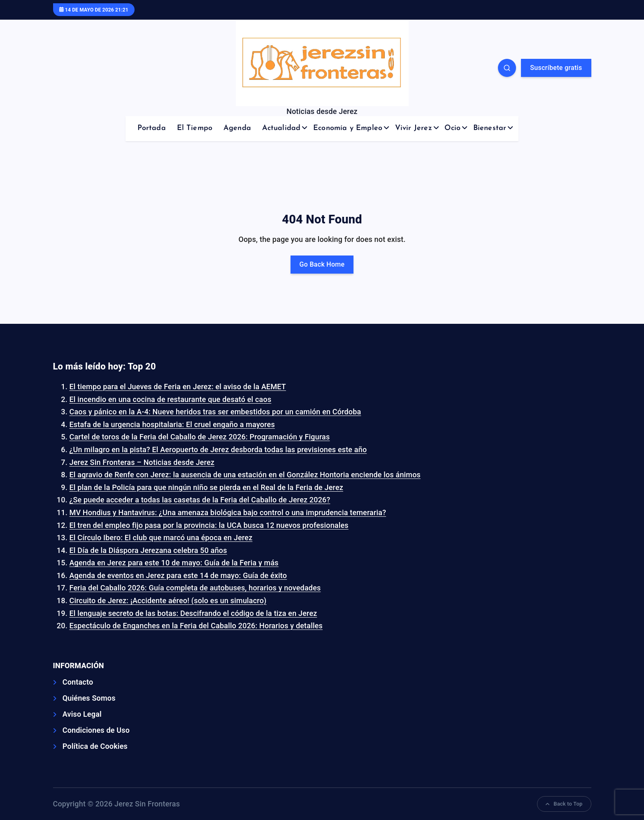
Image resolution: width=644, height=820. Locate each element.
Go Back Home (322, 264)
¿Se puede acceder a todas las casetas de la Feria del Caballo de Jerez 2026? (200, 500)
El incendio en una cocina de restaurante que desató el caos (171, 399)
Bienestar (490, 128)
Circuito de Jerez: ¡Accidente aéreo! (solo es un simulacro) (168, 600)
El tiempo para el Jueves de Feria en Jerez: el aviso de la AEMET (178, 387)
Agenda (237, 128)
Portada (152, 128)
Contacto (78, 682)
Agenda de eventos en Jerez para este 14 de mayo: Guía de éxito (178, 575)
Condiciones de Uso (96, 730)
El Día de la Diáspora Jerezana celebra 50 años (148, 550)
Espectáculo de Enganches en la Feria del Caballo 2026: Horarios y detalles (196, 626)
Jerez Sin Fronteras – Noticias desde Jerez (142, 462)
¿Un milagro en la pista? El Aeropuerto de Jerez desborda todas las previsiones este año (218, 449)
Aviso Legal (82, 714)
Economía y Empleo (348, 128)
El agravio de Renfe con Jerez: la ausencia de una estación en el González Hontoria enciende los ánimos (245, 475)
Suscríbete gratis (556, 68)
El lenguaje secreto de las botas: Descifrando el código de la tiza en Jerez (193, 613)
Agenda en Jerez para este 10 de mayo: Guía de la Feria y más (174, 563)
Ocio (452, 128)
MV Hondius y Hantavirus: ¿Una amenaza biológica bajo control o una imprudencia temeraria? (228, 512)
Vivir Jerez (414, 128)
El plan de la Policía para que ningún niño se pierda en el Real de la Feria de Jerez (206, 487)
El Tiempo (195, 128)
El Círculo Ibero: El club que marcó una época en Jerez (161, 538)
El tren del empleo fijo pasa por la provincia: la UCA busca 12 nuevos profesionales (209, 525)
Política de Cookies (95, 746)
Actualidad (281, 128)
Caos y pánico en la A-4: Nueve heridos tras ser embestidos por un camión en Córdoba (215, 412)
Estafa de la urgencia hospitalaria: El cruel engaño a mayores (172, 424)
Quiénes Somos (89, 698)
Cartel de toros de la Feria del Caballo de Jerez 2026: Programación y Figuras (200, 437)
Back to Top (564, 804)
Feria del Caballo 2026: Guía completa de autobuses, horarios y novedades (195, 588)
